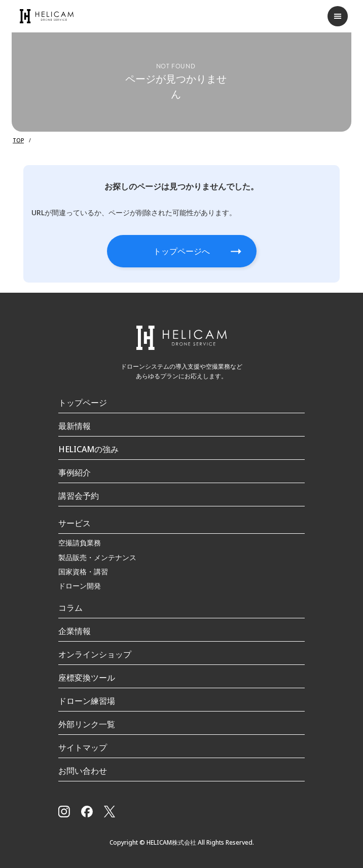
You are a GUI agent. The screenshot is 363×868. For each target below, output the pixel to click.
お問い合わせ (83, 771)
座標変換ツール (87, 678)
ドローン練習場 (87, 701)
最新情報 (75, 426)
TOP (18, 140)
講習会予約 (79, 496)
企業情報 (75, 631)
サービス (75, 523)
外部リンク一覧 (87, 724)
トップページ (83, 403)
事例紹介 (75, 472)
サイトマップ (83, 747)
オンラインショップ (95, 654)
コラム (70, 608)
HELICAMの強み (88, 449)
